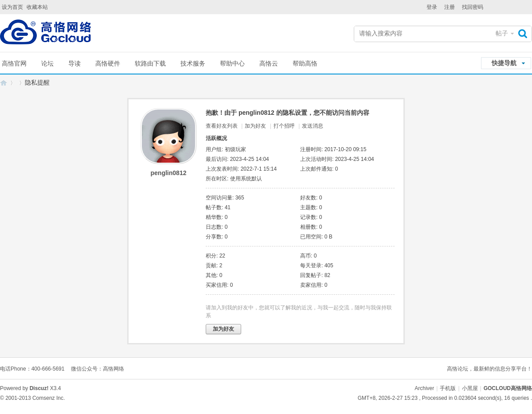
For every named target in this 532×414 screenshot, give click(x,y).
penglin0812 (169, 173)
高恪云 (269, 63)
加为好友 (255, 126)
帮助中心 (232, 63)
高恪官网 (14, 63)
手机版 (448, 388)
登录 (432, 7)
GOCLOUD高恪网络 (4, 83)
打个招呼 (284, 126)
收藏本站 (37, 7)
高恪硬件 (108, 63)
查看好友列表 (222, 126)
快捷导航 (504, 63)
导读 (74, 63)
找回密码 (473, 7)
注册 (450, 7)
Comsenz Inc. (49, 398)
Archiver (424, 388)
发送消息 (313, 126)
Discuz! (39, 388)
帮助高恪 (305, 63)
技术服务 (193, 63)
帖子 (502, 33)
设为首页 (12, 7)
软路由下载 (150, 63)
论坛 (47, 63)
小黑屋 (470, 388)
